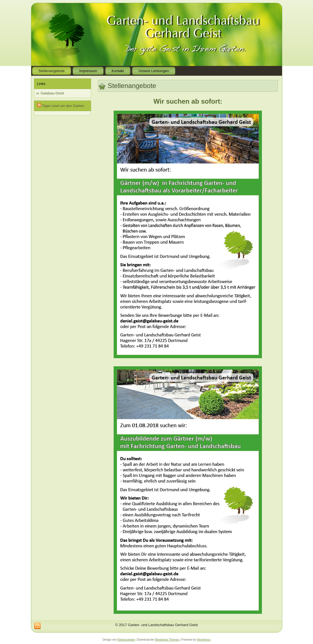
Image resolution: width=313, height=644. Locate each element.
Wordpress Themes (167, 640)
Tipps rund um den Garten (63, 106)
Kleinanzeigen (126, 640)
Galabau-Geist (52, 93)
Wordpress (204, 640)
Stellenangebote (132, 86)
